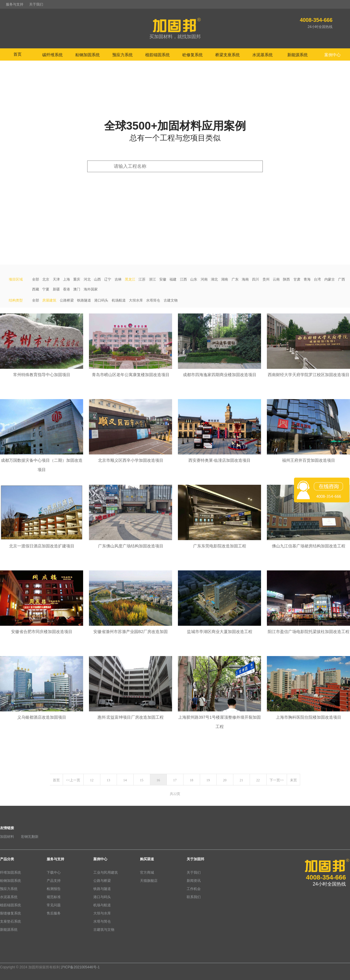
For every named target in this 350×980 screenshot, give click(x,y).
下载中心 (54, 873)
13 (108, 780)
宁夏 (46, 289)
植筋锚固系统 (10, 905)
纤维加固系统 (10, 873)
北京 (46, 279)
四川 (256, 279)
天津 (56, 279)
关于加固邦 (195, 859)
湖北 (214, 279)
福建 (173, 279)
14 (125, 780)
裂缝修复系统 (10, 913)
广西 (342, 279)
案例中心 (100, 859)
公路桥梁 (67, 300)
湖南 (225, 279)
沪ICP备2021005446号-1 (80, 967)
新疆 (56, 289)
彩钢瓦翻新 (30, 837)
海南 (245, 279)
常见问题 (54, 905)
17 (175, 780)
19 (208, 780)
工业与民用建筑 (106, 873)
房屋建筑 (49, 300)
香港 (66, 289)
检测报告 (54, 889)
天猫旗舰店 (149, 881)
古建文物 (171, 300)
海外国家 (91, 289)
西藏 (36, 289)
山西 (97, 279)
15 (142, 780)
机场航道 (119, 300)
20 (225, 780)
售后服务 (54, 913)
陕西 (286, 279)
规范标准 (54, 897)
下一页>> (277, 780)
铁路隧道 (84, 300)
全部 (36, 279)
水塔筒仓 (153, 300)
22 (258, 780)
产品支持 (54, 881)
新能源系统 (9, 930)
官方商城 (147, 873)
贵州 (266, 279)
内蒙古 (330, 279)
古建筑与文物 (104, 930)
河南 (204, 279)
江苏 (142, 279)
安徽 (163, 279)
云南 (276, 279)
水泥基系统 (9, 897)
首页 (17, 54)
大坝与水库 (102, 913)
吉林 (118, 279)
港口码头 (101, 300)
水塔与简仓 (102, 921)
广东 (235, 279)
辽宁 (108, 279)
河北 (87, 279)
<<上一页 (73, 780)
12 (92, 780)
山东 (194, 279)
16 (158, 780)
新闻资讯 (194, 881)
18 (192, 780)
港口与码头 (102, 897)
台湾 (317, 279)
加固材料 (7, 837)
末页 (293, 780)
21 (242, 780)
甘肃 (297, 279)
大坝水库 (136, 300)
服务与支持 (15, 4)
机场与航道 (102, 905)
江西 (183, 279)
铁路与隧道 (102, 889)
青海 (307, 279)
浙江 (153, 279)
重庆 (77, 279)
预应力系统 (9, 889)
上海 (66, 279)
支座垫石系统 (10, 921)
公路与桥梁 (102, 881)
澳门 (77, 289)
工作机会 (194, 889)
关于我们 (36, 4)
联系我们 (194, 897)
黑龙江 (130, 279)
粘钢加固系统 (10, 881)
